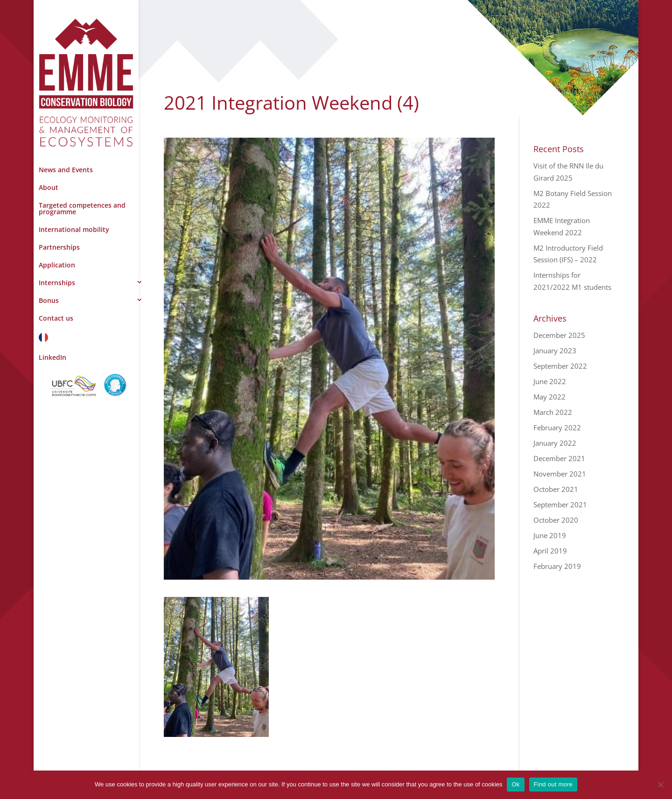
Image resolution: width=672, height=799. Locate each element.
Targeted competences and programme (82, 208)
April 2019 (550, 551)
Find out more (553, 784)
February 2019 (557, 566)
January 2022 (555, 443)
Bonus (49, 300)
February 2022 (557, 428)
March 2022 (553, 412)
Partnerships (59, 247)
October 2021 (556, 489)
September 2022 (560, 366)
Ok (515, 784)
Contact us (56, 318)
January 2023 (555, 350)
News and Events (66, 170)
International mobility (74, 229)
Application (57, 265)
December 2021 (559, 458)
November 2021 (560, 474)
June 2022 (550, 381)
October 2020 (556, 520)
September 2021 (560, 505)
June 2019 (550, 535)
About (49, 187)
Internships (57, 283)
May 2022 (549, 397)
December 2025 (559, 335)
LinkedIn (52, 357)
